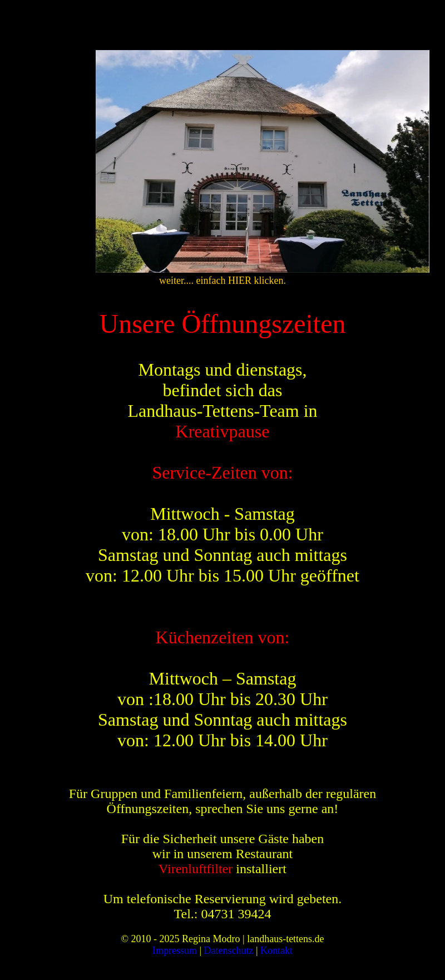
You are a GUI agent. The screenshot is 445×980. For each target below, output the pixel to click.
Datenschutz (229, 951)
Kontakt (276, 951)
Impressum (175, 951)
